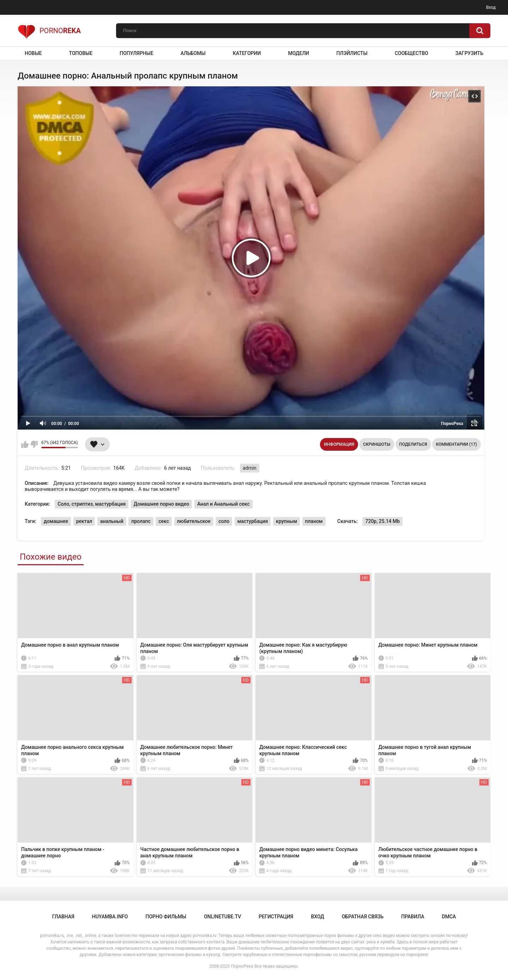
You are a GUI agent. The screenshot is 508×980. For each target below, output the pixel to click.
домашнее (56, 521)
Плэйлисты (352, 53)
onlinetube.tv (222, 917)
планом (314, 521)
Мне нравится (25, 444)
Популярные (136, 53)
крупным (286, 521)
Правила (413, 917)
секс (164, 521)
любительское (194, 521)
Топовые (81, 53)
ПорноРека (242, 966)
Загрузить (469, 53)
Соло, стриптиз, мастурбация (92, 504)
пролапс (141, 521)
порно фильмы (166, 917)
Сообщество (412, 53)
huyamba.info (110, 917)
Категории (247, 53)
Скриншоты (377, 444)
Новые (33, 53)
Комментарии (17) (456, 444)
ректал (84, 521)
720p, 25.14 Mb (382, 521)
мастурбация (253, 521)
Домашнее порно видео (162, 504)
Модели (298, 53)
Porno (49, 31)
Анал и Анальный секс (223, 504)
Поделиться (413, 444)
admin (250, 468)
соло (224, 521)
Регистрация (276, 917)
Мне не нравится (34, 444)
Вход (491, 7)
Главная (63, 917)
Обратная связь (363, 917)
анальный (112, 521)
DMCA (449, 917)
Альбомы (193, 53)
